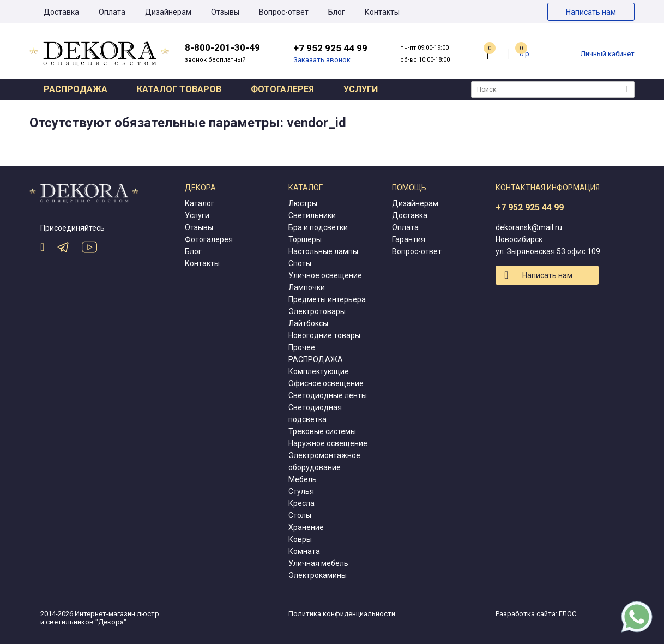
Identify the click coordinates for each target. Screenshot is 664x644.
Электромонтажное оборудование (324, 461)
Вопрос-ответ (284, 12)
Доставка (61, 12)
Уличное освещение (325, 275)
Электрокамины (318, 575)
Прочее (302, 347)
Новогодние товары (324, 335)
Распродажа (76, 89)
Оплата (112, 12)
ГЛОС (568, 614)
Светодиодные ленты (328, 395)
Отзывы (225, 12)
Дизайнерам (168, 12)
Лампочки (307, 287)
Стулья (301, 491)
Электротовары (317, 311)
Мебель (303, 479)
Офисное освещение (326, 383)
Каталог (200, 203)
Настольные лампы (323, 251)
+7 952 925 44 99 (530, 207)
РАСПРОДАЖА (316, 359)
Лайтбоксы (308, 323)
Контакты (382, 12)
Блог (337, 12)
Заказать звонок (322, 60)
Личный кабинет (608, 54)
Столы (300, 515)
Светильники (312, 215)
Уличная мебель (318, 563)
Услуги (361, 89)
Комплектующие (319, 371)
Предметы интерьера (327, 299)
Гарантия (409, 239)
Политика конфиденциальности (342, 614)
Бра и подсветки (318, 227)
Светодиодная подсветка (315, 413)
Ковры (300, 539)
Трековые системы (322, 431)
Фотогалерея (282, 89)
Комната (304, 551)
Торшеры (305, 239)
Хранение (306, 527)
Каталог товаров (179, 89)
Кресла (301, 503)
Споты (300, 263)
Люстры (303, 203)
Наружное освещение (328, 443)
